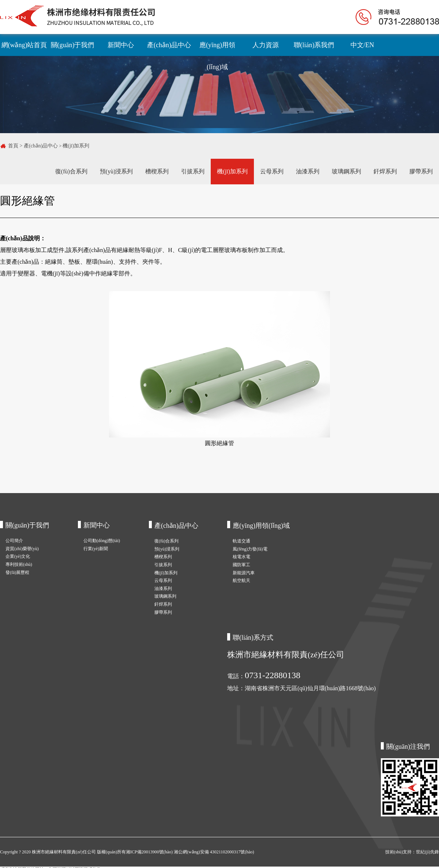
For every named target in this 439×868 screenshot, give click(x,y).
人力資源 (266, 45)
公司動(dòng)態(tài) (102, 541)
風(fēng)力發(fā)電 (250, 549)
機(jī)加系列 (76, 146)
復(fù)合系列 (71, 171)
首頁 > (16, 146)
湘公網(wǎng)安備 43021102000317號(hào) (214, 852)
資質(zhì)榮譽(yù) (22, 549)
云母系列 (272, 171)
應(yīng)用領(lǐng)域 (217, 49)
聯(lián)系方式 (253, 638)
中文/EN (362, 45)
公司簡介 (14, 541)
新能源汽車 (244, 573)
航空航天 (241, 580)
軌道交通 (241, 541)
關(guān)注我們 (408, 747)
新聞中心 (121, 45)
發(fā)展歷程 (17, 572)
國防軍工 (241, 565)
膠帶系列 (421, 171)
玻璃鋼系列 (346, 171)
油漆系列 (308, 171)
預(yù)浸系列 (117, 171)
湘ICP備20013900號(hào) (150, 852)
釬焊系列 (385, 171)
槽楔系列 (157, 171)
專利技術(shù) (19, 564)
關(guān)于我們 (73, 45)
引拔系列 (193, 171)
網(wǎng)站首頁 (24, 45)
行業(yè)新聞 (96, 549)
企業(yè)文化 (18, 556)
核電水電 (241, 557)
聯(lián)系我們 (314, 45)
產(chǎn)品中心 (169, 45)
